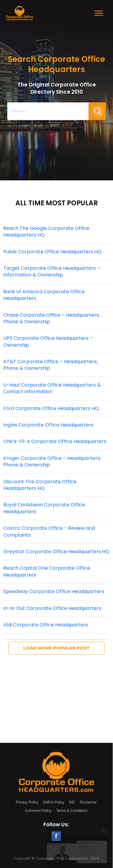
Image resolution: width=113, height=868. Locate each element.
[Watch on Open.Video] (34, 842)
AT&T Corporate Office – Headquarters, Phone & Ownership (50, 365)
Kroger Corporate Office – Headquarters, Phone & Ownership (52, 461)
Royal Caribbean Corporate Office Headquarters (44, 508)
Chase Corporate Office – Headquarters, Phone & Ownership (52, 318)
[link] (20, 811)
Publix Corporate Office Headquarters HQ (52, 252)
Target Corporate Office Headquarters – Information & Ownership (52, 271)
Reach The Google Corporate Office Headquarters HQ (46, 232)
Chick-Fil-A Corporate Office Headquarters (55, 441)
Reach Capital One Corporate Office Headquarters (47, 571)
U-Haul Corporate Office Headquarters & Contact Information (52, 388)
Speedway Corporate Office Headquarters (54, 591)
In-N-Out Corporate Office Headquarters (52, 608)
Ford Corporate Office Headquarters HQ (51, 408)
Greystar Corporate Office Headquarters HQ (56, 552)
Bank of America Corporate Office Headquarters (44, 295)
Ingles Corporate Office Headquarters (48, 425)
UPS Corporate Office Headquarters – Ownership (48, 341)
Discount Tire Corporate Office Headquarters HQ (40, 485)
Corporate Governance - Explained (34, 811)
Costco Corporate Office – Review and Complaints (49, 531)
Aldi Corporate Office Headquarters (46, 625)
